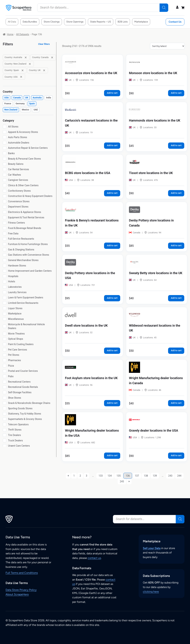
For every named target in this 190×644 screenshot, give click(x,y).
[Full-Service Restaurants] (5, 239)
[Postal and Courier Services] (5, 371)
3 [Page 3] (86, 476)
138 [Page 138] (146, 476)
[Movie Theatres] (5, 334)
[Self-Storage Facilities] (5, 392)
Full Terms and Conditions (22, 573)
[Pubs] (5, 376)
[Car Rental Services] (5, 169)
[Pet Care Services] (5, 350)
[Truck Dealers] (5, 440)
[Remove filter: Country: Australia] (26, 57)
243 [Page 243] (170, 476)
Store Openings (75, 22)
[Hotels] (5, 282)
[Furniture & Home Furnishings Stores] (5, 244)
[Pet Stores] (5, 355)
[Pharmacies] (5, 360)
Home (10, 34)
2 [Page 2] (80, 476)
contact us (94, 558)
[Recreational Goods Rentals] (5, 387)
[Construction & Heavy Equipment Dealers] (5, 196)
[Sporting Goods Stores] (5, 408)
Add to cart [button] (112, 93)
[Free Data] (5, 234)
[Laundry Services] (5, 292)
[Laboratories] (5, 287)
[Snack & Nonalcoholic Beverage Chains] (5, 403)
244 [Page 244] (179, 476)
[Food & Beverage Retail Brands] (5, 228)
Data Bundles (30, 22)
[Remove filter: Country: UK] (44, 70)
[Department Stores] (5, 207)
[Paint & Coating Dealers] (5, 344)
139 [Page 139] (155, 476)
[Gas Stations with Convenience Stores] (5, 255)
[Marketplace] (5, 314)
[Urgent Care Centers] (5, 446)
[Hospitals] (5, 276)
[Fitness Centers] (5, 223)
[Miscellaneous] (5, 319)
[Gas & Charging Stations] (5, 250)
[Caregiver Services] (5, 180)
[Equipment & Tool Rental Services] (5, 217)
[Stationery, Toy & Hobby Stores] (5, 414)
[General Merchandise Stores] (5, 260)
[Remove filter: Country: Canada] (52, 57)
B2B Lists (123, 22)
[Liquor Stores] (5, 308)
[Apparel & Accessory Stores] (5, 132)
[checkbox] (7, 98)
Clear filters (44, 44)
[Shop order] (167, 46)
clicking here (151, 592)
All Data (12, 22)
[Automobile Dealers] (5, 143)
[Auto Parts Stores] (5, 137)
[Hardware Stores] (5, 266)
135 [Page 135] (119, 476)
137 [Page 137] (137, 476)
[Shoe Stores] (5, 398)
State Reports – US (101, 22)
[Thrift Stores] (5, 430)
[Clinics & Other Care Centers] (5, 185)
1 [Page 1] (74, 476)
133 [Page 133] (101, 476)
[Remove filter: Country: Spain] (23, 70)
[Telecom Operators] (5, 424)
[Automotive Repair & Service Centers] (5, 148)
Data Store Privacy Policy (21, 590)
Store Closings (52, 22)
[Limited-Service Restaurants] (5, 303)
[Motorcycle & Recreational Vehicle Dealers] (5, 326)
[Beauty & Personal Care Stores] (5, 159)
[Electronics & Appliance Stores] (5, 212)
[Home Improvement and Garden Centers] (5, 271)
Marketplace (141, 22)
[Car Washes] (5, 175)
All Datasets (23, 34)
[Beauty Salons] (5, 164)
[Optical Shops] (5, 339)
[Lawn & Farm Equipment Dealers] (5, 298)
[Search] (164, 8)
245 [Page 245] (122, 481)
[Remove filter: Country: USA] (21, 77)
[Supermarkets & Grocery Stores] (5, 419)
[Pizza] (5, 366)
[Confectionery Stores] (5, 191)
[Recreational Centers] (5, 382)
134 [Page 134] (110, 476)
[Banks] (5, 153)
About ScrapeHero (17, 594)
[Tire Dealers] (5, 435)
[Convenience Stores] (5, 201)
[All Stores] (5, 127)
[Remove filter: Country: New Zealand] (30, 64)
